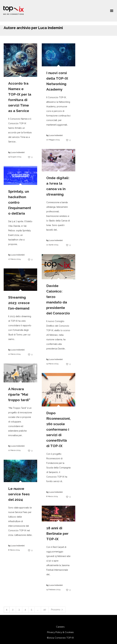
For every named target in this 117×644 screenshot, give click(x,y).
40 (45, 610)
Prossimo (57, 610)
